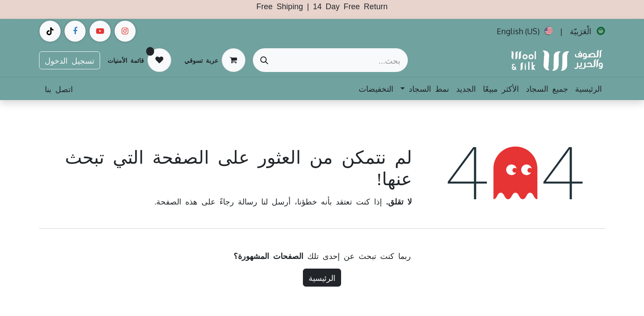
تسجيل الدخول (70, 60)
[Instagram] (125, 31)
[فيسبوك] (75, 31)
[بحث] (264, 60)
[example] (100, 31)
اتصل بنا (59, 89)
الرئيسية (322, 277)
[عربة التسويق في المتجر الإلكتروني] (215, 60)
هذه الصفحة (177, 201)
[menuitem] (587, 31)
